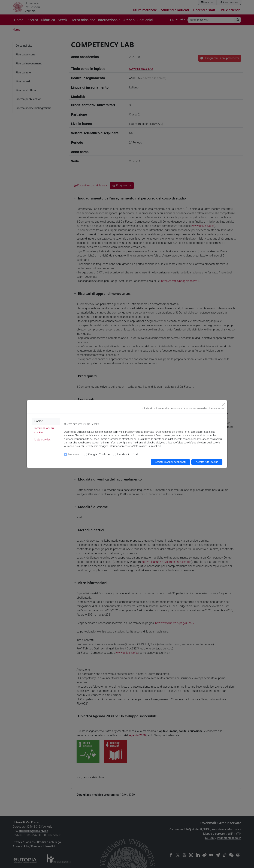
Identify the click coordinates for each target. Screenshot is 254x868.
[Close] (223, 405)
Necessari (74, 454)
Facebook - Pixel (128, 454)
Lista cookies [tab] (43, 439)
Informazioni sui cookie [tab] (44, 430)
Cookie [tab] (39, 421)
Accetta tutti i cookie (207, 462)
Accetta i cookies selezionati (170, 462)
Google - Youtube (99, 454)
